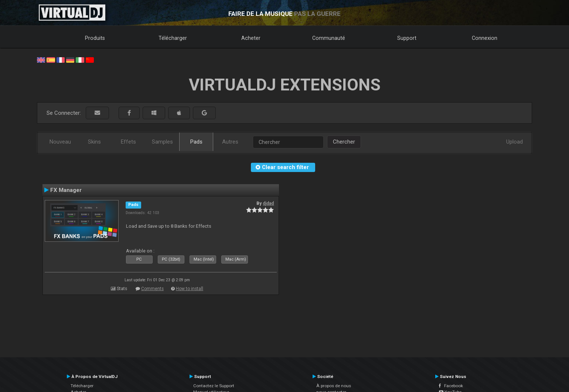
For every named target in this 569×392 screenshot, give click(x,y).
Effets (128, 142)
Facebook (451, 386)
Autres (230, 142)
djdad (268, 203)
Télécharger (173, 38)
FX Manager (66, 190)
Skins (94, 142)
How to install (190, 289)
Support (407, 38)
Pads (196, 142)
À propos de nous (334, 386)
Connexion (485, 38)
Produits (95, 38)
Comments (152, 289)
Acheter (251, 38)
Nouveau (60, 142)
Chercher (344, 142)
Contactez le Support (214, 386)
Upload (515, 142)
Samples (162, 142)
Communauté (329, 38)
